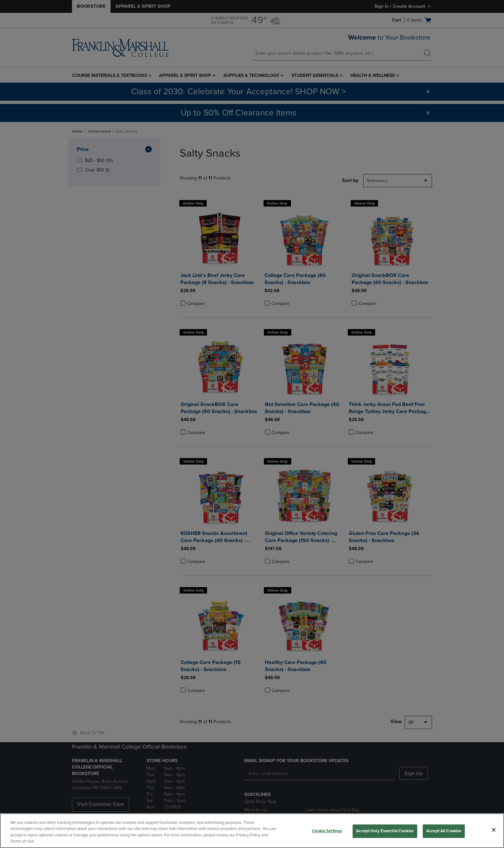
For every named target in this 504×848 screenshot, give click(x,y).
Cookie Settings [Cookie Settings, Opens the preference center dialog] (327, 831)
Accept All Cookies (444, 831)
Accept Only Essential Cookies (385, 831)
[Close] (494, 830)
